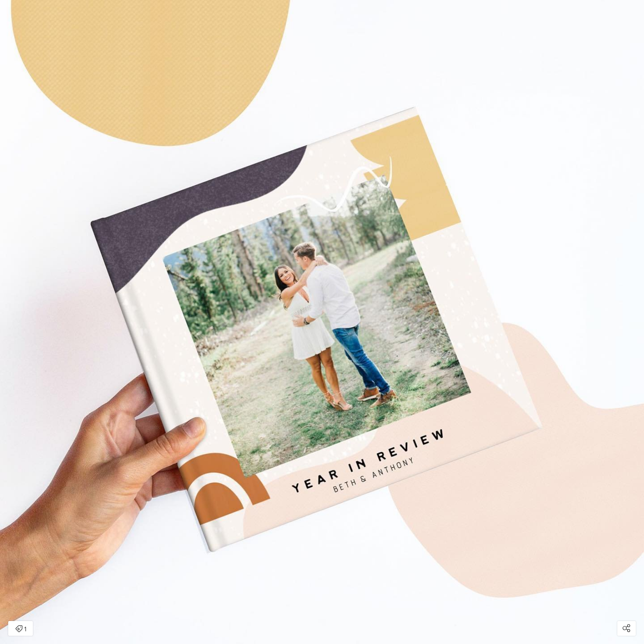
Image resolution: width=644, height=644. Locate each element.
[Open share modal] (627, 628)
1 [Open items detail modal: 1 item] (21, 629)
